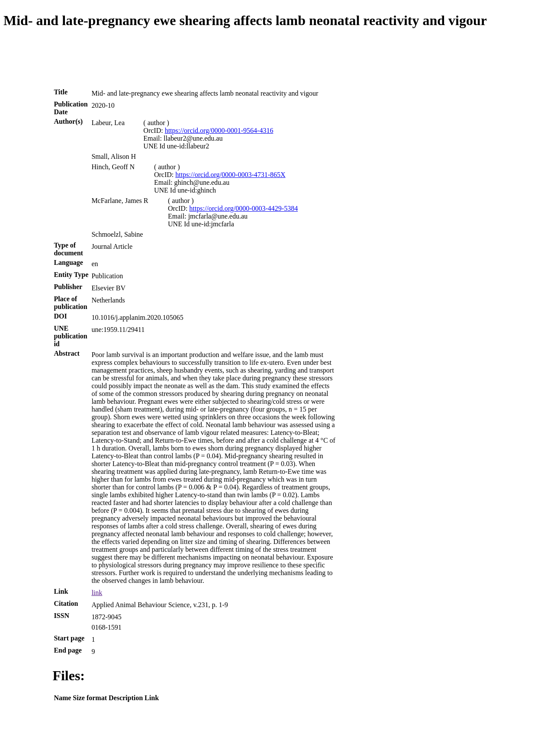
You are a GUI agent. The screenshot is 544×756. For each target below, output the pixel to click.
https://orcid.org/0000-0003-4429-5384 (243, 208)
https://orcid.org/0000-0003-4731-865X (230, 175)
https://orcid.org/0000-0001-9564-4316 (219, 130)
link (97, 593)
